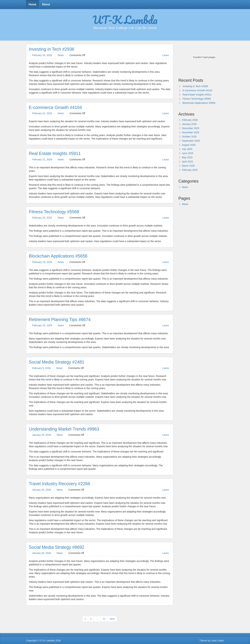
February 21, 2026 (42, 159)
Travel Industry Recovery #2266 (59, 484)
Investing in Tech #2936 (52, 49)
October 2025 (189, 137)
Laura (166, 55)
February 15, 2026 (42, 325)
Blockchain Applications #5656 (58, 256)
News (61, 55)
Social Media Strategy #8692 (57, 547)
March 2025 (188, 166)
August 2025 (189, 145)
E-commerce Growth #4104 (55, 107)
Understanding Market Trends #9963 (64, 429)
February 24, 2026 (42, 55)
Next (112, 619)
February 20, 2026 (42, 218)
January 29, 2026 (41, 435)
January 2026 (189, 124)
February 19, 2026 (42, 262)
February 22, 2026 (42, 113)
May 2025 (187, 157)
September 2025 (191, 141)
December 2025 (191, 128)
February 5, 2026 (41, 368)
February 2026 (190, 120)
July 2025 (187, 149)
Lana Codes (217, 641)
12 (104, 619)
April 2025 (187, 162)
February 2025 (190, 170)
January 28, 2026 (41, 553)
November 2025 (191, 132)
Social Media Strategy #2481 (57, 362)
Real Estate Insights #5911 (55, 153)
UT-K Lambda (125, 20)
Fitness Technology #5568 (54, 212)
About (46, 4)
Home (32, 4)
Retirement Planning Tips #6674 (60, 319)
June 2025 (188, 153)
